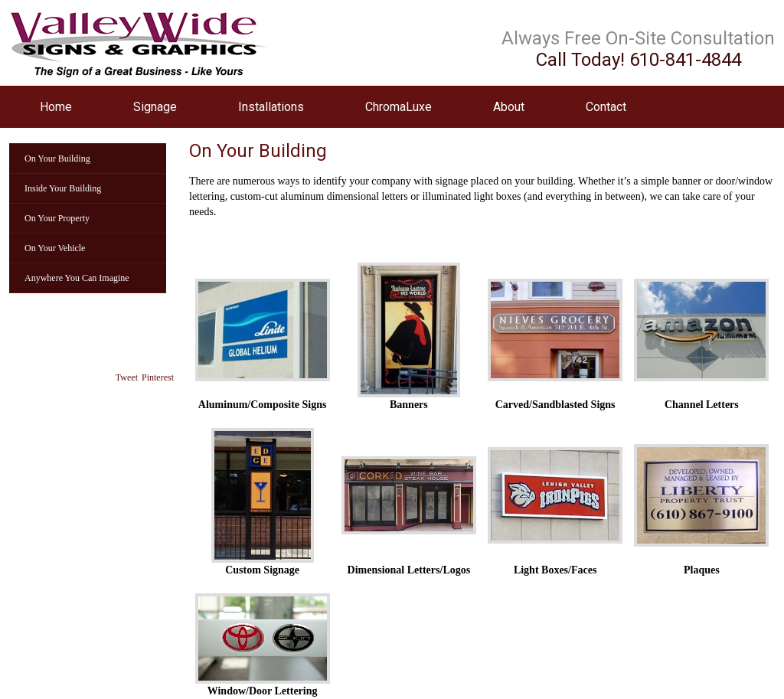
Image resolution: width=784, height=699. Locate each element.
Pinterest (158, 377)
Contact (606, 107)
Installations (271, 107)
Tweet (127, 377)
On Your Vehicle (55, 248)
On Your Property (57, 218)
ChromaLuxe (399, 107)
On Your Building (57, 158)
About (509, 107)
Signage (155, 107)
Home (56, 107)
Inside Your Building (63, 188)
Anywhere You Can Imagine (77, 278)
